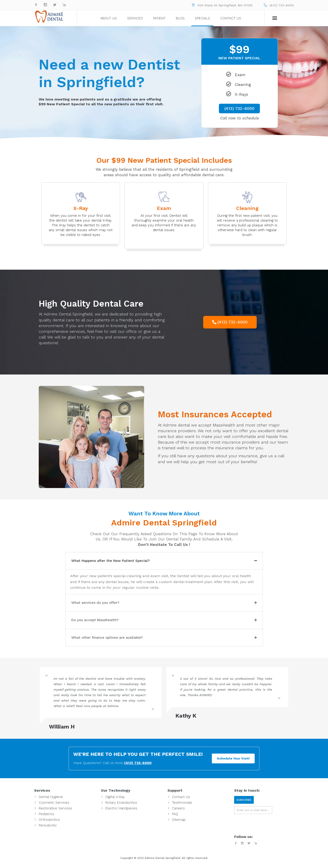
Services (135, 18)
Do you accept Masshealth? (99, 622)
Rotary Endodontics (121, 805)
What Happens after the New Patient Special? (118, 561)
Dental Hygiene (51, 799)
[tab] (164, 561)
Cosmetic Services (54, 805)
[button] (230, 322)
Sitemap (179, 822)
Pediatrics (46, 816)
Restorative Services (55, 811)
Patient (159, 18)
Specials (202, 18)
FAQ (175, 816)
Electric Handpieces (121, 811)
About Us (109, 18)
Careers (178, 811)
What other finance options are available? (113, 640)
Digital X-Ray (115, 799)
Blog (180, 18)
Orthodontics (49, 822)
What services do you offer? (100, 604)
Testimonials (182, 805)
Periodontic (48, 828)
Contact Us (231, 18)
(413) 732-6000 (282, 5)
